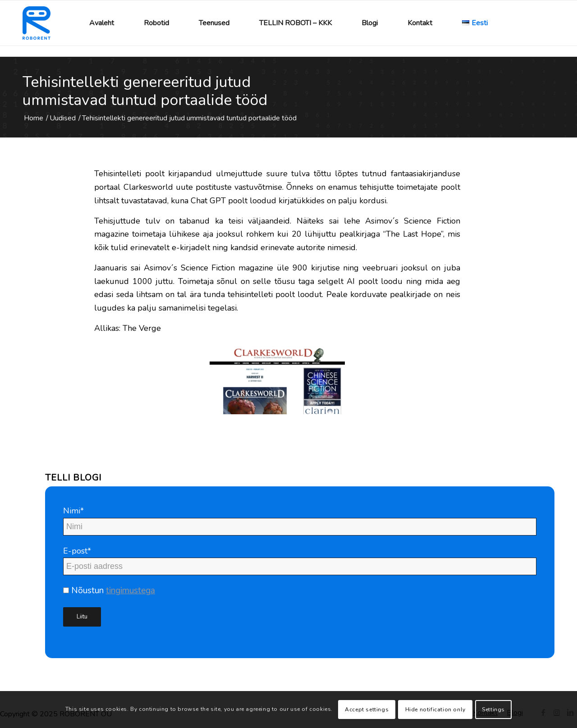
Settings (493, 710)
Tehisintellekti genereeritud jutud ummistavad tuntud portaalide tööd (145, 91)
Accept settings (367, 710)
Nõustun (109, 591)
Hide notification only (435, 710)
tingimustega (131, 591)
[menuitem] (102, 23)
